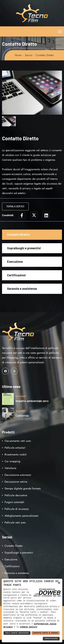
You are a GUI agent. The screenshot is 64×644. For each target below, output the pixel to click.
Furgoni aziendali (14, 502)
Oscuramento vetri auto (18, 441)
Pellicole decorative (16, 495)
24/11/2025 (21, 396)
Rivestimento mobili (16, 454)
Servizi (29, 55)
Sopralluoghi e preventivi (24, 248)
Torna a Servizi (15, 206)
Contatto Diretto (18, 235)
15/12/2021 (20, 411)
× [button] (59, 583)
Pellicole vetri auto (15, 522)
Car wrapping (12, 461)
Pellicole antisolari (15, 448)
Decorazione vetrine (16, 482)
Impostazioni (51, 639)
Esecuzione (15, 262)
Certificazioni (16, 275)
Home (18, 55)
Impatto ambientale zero (32, 401)
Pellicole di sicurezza (17, 509)
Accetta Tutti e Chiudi (46, 633)
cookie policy (29, 627)
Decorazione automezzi (18, 475)
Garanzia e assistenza (22, 289)
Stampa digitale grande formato (23, 488)
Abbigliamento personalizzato (22, 516)
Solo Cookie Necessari (17, 633)
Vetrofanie (10, 468)
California (22, 415)
